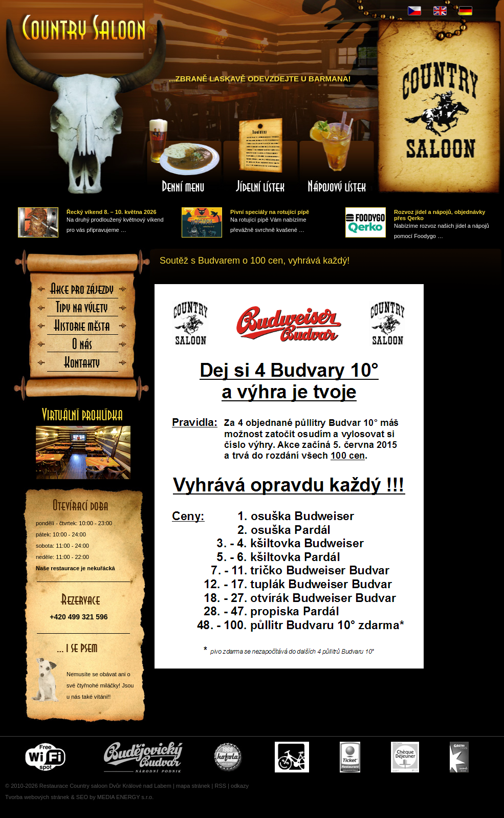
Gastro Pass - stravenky (459, 757)
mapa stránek (193, 786)
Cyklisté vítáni (292, 757)
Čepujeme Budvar (143, 757)
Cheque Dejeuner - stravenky (405, 757)
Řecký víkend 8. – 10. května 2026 (112, 212)
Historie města (82, 329)
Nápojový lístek (337, 155)
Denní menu (184, 155)
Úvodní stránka (84, 28)
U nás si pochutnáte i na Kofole (229, 757)
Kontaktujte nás (82, 365)
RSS (220, 786)
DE (466, 11)
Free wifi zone (47, 757)
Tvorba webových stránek (37, 797)
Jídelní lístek (260, 155)
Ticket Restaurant (350, 757)
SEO (82, 797)
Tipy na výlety (82, 310)
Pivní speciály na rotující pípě (270, 212)
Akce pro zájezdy (82, 292)
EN (440, 11)
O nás (82, 347)
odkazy (240, 786)
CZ (414, 11)
